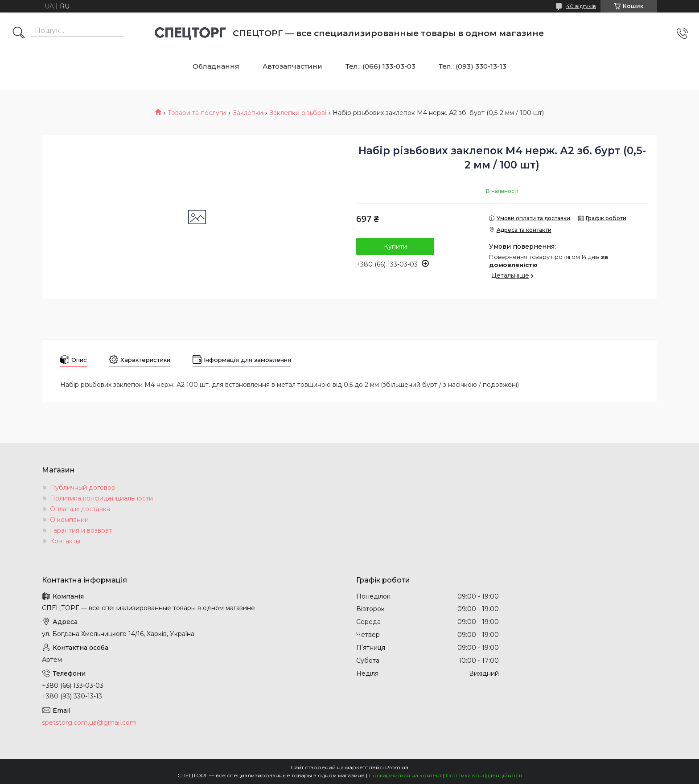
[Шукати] (19, 33)
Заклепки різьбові (298, 113)
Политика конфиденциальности (101, 498)
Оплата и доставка (80, 509)
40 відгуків (581, 6)
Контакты (65, 541)
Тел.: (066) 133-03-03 (380, 66)
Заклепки (248, 113)
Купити (395, 246)
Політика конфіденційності (484, 775)
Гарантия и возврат (81, 530)
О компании (69, 520)
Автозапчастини (292, 66)
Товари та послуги (197, 113)
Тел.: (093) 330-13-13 (473, 66)
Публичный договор (83, 488)
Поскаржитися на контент (405, 775)
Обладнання (216, 66)
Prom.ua (397, 767)
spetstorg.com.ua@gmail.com (89, 722)
